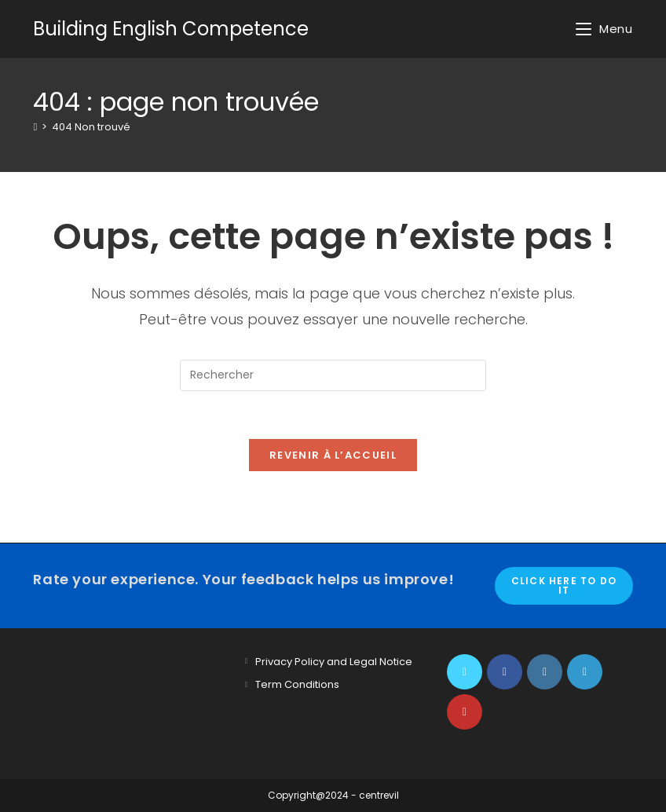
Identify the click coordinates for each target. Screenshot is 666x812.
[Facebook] (505, 672)
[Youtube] (465, 712)
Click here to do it (564, 585)
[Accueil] (35, 127)
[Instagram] (545, 672)
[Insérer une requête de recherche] (333, 375)
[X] (465, 672)
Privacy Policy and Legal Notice (334, 662)
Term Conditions (297, 684)
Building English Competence (171, 29)
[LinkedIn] (585, 672)
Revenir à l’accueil (333, 455)
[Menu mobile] (604, 29)
